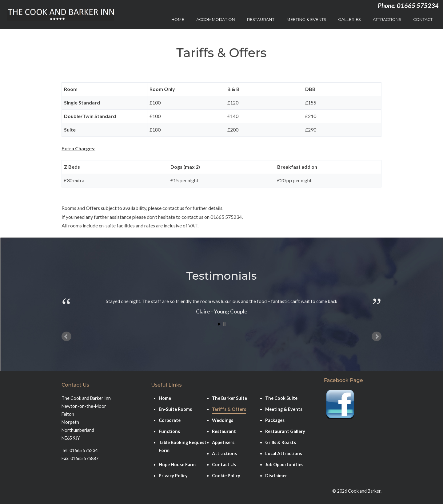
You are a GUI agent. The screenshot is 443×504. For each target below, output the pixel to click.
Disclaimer (276, 476)
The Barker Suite (229, 398)
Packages (275, 420)
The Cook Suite (281, 398)
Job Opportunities (284, 465)
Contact (423, 19)
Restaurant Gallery (285, 431)
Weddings (223, 420)
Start (219, 324)
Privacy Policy (173, 476)
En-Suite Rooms (175, 409)
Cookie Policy (226, 476)
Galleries (349, 19)
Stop (224, 324)
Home (178, 19)
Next (377, 337)
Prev (66, 337)
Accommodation (216, 19)
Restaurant (261, 19)
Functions (169, 431)
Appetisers (223, 442)
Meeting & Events (306, 19)
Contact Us (224, 465)
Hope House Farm (177, 465)
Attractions (387, 19)
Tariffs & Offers (229, 409)
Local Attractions (284, 453)
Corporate (170, 420)
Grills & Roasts (281, 442)
